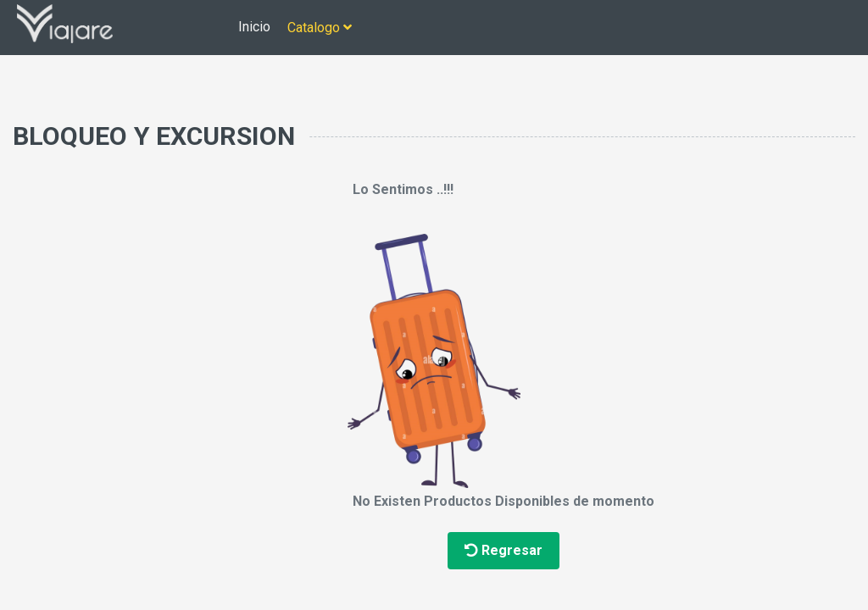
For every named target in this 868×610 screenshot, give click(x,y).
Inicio (254, 27)
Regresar (504, 550)
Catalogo (320, 28)
